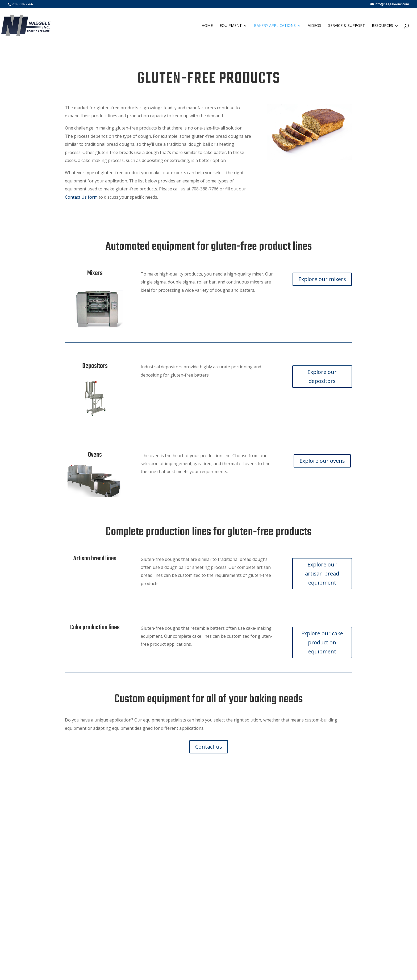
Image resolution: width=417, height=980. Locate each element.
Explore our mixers (322, 279)
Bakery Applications (275, 25)
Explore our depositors (322, 376)
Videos (315, 25)
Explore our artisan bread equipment (322, 574)
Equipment (231, 25)
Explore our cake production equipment (322, 642)
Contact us (209, 747)
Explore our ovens (322, 461)
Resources (382, 25)
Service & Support (347, 25)
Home (207, 25)
